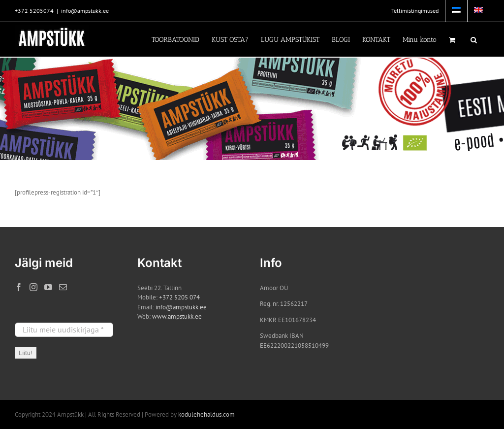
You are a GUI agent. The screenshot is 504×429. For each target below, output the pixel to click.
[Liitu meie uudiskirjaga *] (64, 330)
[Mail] (63, 287)
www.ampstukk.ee (177, 316)
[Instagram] (33, 287)
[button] (474, 39)
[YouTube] (48, 287)
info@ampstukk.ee (85, 11)
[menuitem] (456, 11)
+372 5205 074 (179, 297)
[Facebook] (19, 287)
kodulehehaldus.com (206, 414)
